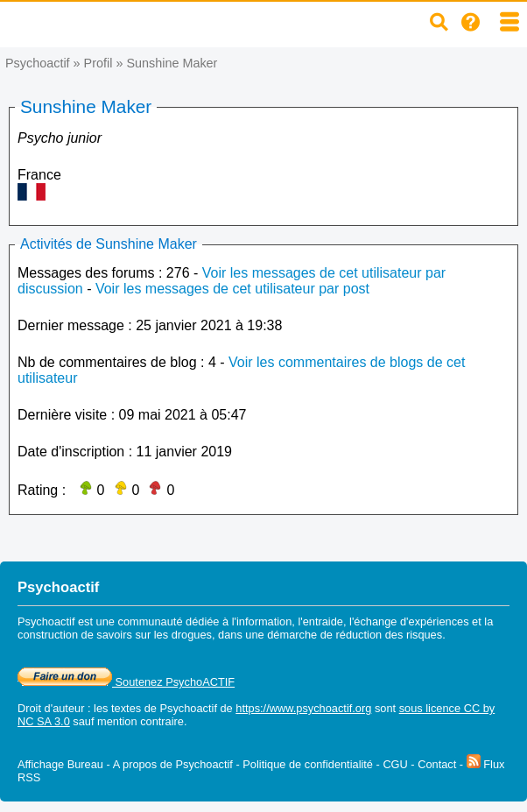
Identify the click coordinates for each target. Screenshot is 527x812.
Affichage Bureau (60, 764)
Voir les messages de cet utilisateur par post (232, 289)
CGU (395, 764)
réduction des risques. (391, 635)
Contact (437, 764)
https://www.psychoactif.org (303, 708)
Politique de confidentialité (308, 764)
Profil (98, 63)
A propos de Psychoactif (173, 764)
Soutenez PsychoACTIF (126, 682)
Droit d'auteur (51, 708)
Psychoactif (38, 63)
